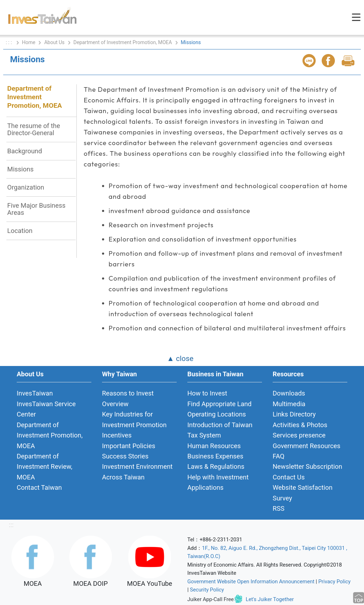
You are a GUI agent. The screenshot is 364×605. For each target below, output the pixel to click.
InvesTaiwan (35, 393)
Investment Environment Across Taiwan (137, 472)
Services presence (299, 435)
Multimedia (289, 404)
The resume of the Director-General (34, 129)
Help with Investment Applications (218, 482)
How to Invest (207, 393)
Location (20, 231)
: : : (9, 42)
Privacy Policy (335, 582)
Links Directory (294, 414)
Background (25, 151)
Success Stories (125, 456)
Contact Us (289, 477)
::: (11, 525)
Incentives (117, 435)
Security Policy (207, 590)
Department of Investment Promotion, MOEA (123, 42)
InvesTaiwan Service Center (46, 409)
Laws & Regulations (216, 466)
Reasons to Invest (128, 393)
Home (29, 42)
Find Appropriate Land (220, 404)
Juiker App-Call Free (211, 599)
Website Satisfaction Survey (303, 493)
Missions (20, 169)
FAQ (279, 456)
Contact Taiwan (39, 487)
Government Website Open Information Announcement (251, 582)
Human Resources (214, 446)
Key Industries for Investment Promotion (134, 419)
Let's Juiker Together (270, 599)
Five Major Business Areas (36, 209)
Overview (115, 404)
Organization (26, 187)
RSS (279, 508)
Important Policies (129, 446)
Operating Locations (217, 414)
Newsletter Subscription (307, 466)
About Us (54, 42)
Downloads (289, 393)
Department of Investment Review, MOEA (44, 467)
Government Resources (307, 446)
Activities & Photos (300, 425)
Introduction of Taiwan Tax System (220, 430)
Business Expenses (215, 456)
